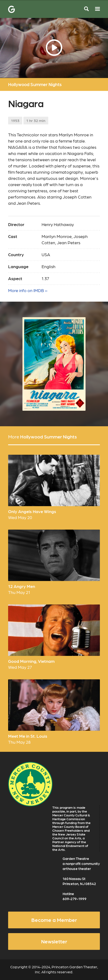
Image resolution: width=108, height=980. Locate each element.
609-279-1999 (75, 899)
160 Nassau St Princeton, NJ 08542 (79, 881)
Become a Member (54, 920)
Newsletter (54, 941)
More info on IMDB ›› (28, 290)
